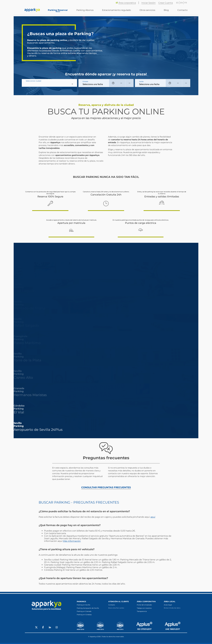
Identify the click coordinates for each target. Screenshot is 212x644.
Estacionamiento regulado (118, 11)
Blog (167, 11)
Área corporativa (126, 3)
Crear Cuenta (166, 3)
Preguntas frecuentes (116, 608)
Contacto (182, 11)
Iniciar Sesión (149, 3)
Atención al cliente (119, 602)
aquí (153, 517)
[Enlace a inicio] (32, 11)
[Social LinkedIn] (50, 629)
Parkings (81, 602)
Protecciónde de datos (172, 608)
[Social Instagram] (57, 629)
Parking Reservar (61, 11)
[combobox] (49, 84)
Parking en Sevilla (83, 605)
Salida (141, 81)
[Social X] (36, 629)
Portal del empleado (144, 605)
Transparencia (142, 611)
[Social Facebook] (43, 629)
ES (177, 3)
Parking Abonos (87, 11)
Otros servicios (148, 11)
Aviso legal (168, 605)
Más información (72, 541)
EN (181, 3)
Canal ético (141, 615)
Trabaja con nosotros (144, 608)
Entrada (85, 81)
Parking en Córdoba (84, 615)
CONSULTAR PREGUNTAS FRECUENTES (106, 487)
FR (186, 3)
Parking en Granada (84, 611)
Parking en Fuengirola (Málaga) (88, 618)
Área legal (170, 602)
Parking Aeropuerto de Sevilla (88, 608)
